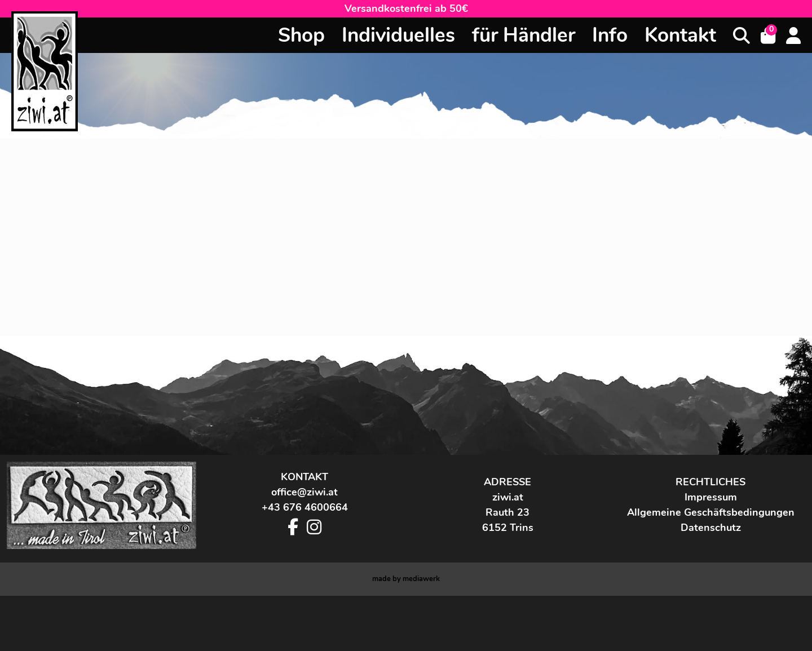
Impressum (711, 552)
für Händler (524, 35)
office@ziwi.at (304, 547)
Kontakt (680, 35)
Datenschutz (711, 583)
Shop (301, 35)
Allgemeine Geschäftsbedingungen (711, 568)
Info (610, 35)
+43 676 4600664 (305, 563)
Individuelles (398, 35)
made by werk (406, 634)
